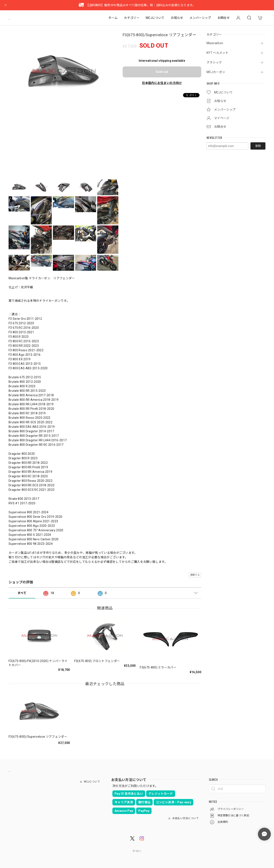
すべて (22, 593)
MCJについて (155, 18)
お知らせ (177, 18)
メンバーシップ (200, 18)
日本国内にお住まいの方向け (162, 83)
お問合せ (224, 18)
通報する (195, 575)
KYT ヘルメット (217, 53)
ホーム (113, 18)
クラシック (214, 62)
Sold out (162, 72)
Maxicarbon (215, 43)
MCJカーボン (216, 72)
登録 (258, 146)
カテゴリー (132, 18)
